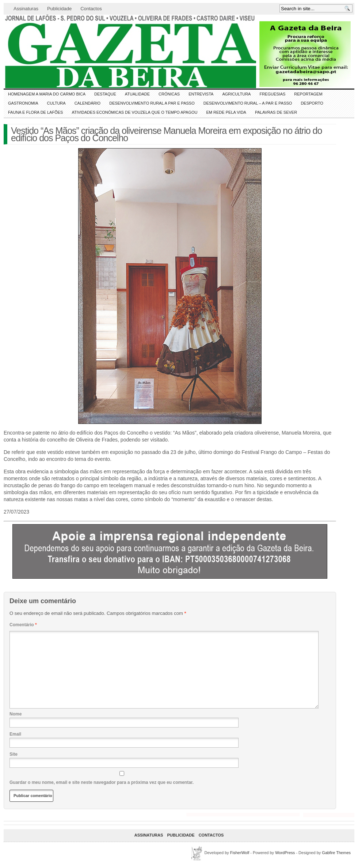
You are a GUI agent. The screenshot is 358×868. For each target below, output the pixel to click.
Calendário (88, 103)
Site (14, 754)
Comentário (23, 625)
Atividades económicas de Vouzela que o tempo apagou (134, 112)
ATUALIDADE (137, 94)
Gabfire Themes (336, 853)
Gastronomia (23, 103)
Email (15, 734)
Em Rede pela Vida (226, 112)
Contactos (91, 9)
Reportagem (308, 94)
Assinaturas (26, 9)
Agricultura (236, 94)
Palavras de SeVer (276, 112)
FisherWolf (240, 853)
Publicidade (59, 9)
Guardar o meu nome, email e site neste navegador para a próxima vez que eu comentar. (102, 782)
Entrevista (201, 94)
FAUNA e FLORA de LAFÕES (35, 112)
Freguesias (272, 94)
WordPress (285, 853)
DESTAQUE (105, 94)
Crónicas (169, 94)
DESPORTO (312, 103)
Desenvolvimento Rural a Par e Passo (152, 103)
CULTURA (56, 103)
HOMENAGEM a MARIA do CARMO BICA (47, 94)
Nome (16, 714)
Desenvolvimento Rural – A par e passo (248, 103)
